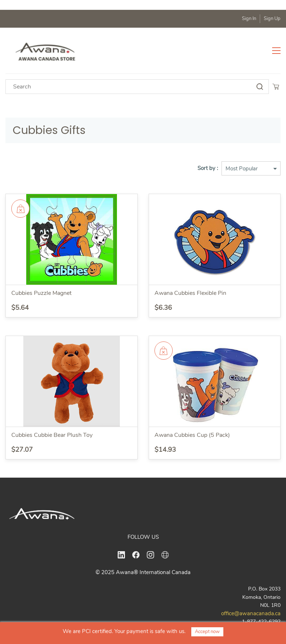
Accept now (207, 632)
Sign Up (272, 19)
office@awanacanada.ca (251, 613)
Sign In (249, 19)
